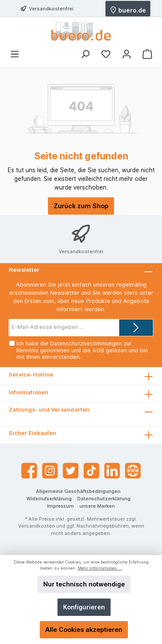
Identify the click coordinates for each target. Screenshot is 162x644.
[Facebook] (29, 471)
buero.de (128, 10)
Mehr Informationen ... (100, 568)
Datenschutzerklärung (104, 499)
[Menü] (15, 54)
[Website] (133, 471)
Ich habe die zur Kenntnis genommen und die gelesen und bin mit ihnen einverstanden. (82, 350)
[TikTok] (91, 471)
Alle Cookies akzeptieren (84, 630)
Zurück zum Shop (81, 206)
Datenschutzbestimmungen (86, 343)
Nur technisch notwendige (84, 584)
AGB (98, 350)
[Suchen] (85, 54)
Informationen (29, 392)
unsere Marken (97, 506)
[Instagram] (50, 471)
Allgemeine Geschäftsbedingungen (78, 491)
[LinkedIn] (112, 471)
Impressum (60, 506)
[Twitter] (71, 471)
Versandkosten (37, 526)
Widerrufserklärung (49, 499)
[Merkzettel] (106, 54)
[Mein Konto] (127, 54)
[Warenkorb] (147, 54)
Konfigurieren (84, 607)
